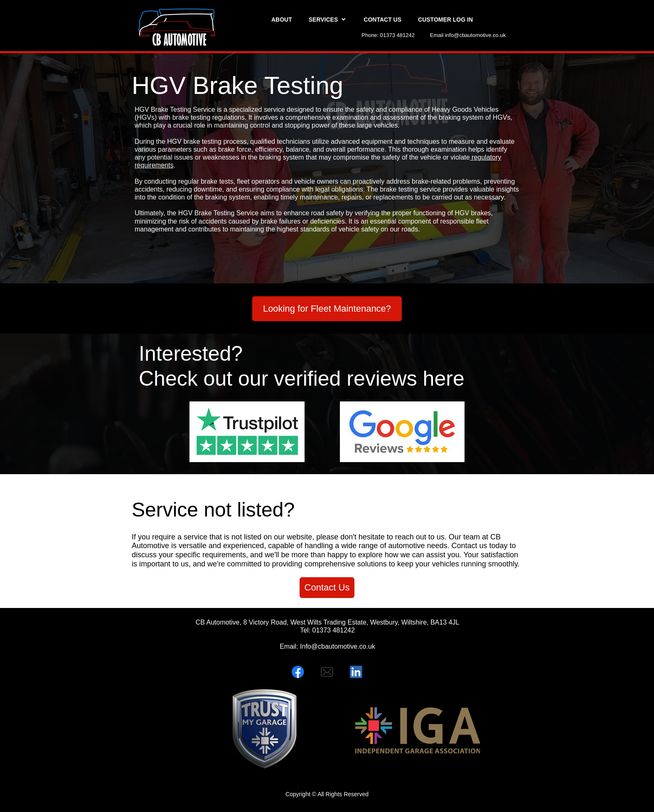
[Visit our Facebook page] (298, 672)
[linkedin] (356, 672)
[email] (327, 672)
